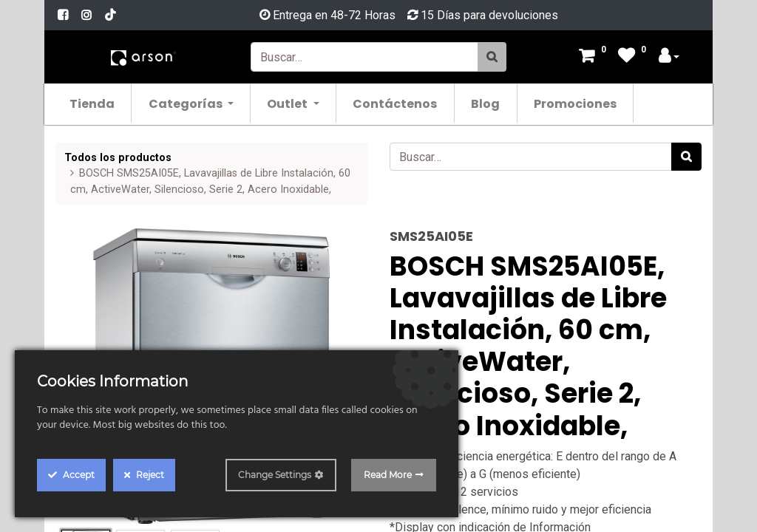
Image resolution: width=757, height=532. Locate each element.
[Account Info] (669, 57)
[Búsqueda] (492, 57)
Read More (388, 475)
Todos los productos (118, 158)
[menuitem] (95, 103)
